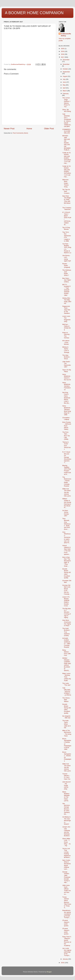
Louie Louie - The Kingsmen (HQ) (67, 319)
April (64, 88)
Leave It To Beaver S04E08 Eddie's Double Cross (66, 601)
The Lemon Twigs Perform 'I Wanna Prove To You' (66, 102)
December (66, 60)
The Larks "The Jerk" (67, 684)
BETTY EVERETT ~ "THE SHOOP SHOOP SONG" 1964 (67, 290)
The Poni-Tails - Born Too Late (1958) (66, 436)
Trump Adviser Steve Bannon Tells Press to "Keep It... (67, 902)
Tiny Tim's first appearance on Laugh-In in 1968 (67, 237)
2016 (63, 963)
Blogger (49, 972)
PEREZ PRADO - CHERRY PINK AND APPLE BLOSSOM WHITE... (67, 664)
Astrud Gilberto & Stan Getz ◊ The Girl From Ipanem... (66, 550)
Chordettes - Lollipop (66, 419)
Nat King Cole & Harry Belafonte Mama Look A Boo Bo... (66, 398)
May (64, 85)
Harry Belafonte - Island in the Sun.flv (67, 377)
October (66, 69)
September (66, 72)
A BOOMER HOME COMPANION (34, 13)
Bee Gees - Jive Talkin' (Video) (67, 280)
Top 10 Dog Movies (66, 228)
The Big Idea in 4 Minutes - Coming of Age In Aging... (67, 613)
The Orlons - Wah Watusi (66, 700)
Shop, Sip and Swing (67, 110)
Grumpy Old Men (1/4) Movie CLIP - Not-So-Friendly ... (67, 590)
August (65, 76)
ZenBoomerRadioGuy (66, 35)
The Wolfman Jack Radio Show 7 (67, 273)
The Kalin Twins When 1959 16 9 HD (66, 724)
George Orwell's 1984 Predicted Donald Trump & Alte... (66, 877)
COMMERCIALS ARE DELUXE (66, 131)
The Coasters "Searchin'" (67, 209)
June (65, 82)
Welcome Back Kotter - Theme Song (66, 183)
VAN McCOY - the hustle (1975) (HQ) (67, 785)
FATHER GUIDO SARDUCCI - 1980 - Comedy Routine (67, 643)
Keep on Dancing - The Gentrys (66, 335)
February (66, 94)
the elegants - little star (66, 717)
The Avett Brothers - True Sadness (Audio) (66, 632)
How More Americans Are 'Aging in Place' (67, 623)
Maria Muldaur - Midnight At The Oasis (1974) (66, 796)
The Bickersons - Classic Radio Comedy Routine (67, 482)
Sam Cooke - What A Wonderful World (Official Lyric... (67, 865)
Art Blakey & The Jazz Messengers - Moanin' (67, 820)
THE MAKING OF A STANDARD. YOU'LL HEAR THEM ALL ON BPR (67, 120)
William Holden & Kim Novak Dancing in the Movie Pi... (67, 503)
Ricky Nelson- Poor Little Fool (67, 653)
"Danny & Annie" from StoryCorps (67, 446)
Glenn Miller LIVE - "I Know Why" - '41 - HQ (67, 842)
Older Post (49, 129)
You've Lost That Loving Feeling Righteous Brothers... (67, 853)
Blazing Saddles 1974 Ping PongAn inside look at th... (67, 470)
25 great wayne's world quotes (66, 923)
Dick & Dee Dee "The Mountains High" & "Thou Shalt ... (67, 562)
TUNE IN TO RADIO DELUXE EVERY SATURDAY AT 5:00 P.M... (67, 158)
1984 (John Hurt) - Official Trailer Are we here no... (67, 890)
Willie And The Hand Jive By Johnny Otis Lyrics (67, 492)
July (64, 79)
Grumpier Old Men (67, 581)
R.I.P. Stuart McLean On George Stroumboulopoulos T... (67, 457)
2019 (63, 51)
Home (29, 129)
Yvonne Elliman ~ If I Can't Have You (66, 776)
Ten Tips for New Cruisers (66, 191)
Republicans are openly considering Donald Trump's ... (67, 914)
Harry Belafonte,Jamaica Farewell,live (67, 386)
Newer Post (9, 129)
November (66, 64)
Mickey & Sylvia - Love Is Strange (66, 350)
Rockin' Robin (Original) (66, 265)
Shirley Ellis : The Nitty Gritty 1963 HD (67, 301)
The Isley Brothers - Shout (66, 357)
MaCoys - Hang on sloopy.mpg (67, 327)
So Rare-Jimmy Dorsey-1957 (66, 513)
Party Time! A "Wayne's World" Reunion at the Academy (67, 941)
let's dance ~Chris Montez (66, 342)
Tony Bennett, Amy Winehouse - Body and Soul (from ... (66, 524)
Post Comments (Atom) (20, 133)
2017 (63, 57)
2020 (63, 49)
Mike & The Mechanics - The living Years (67, 733)
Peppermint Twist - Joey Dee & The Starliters (66, 310)
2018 (63, 54)
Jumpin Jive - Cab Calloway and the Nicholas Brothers (67, 831)
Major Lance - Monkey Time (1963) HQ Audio (67, 677)
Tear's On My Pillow (67, 371)
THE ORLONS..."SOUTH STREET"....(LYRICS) (67, 692)
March (65, 91)
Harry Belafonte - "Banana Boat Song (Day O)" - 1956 (67, 410)
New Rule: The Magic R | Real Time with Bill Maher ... (67, 200)
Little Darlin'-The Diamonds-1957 (67, 364)
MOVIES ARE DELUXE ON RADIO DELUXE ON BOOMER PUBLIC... (66, 143)
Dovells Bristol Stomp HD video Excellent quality (67, 573)
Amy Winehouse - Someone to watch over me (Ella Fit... (66, 537)
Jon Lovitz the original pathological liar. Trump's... (67, 952)
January (66, 959)
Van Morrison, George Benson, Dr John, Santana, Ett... (66, 809)
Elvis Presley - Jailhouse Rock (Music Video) (67, 426)
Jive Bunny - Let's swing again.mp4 (67, 258)
